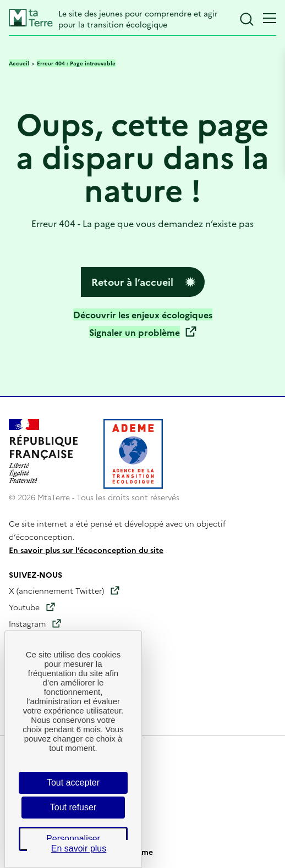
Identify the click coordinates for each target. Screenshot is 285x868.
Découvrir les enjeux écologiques (143, 314)
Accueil (19, 63)
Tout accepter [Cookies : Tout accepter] (73, 783)
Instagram (27, 623)
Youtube (24, 607)
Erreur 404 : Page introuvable (76, 63)
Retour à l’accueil (132, 282)
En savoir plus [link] (79, 848)
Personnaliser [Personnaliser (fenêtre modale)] (73, 839)
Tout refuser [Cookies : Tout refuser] (73, 807)
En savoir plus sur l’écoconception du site (86, 550)
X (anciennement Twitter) (56, 590)
